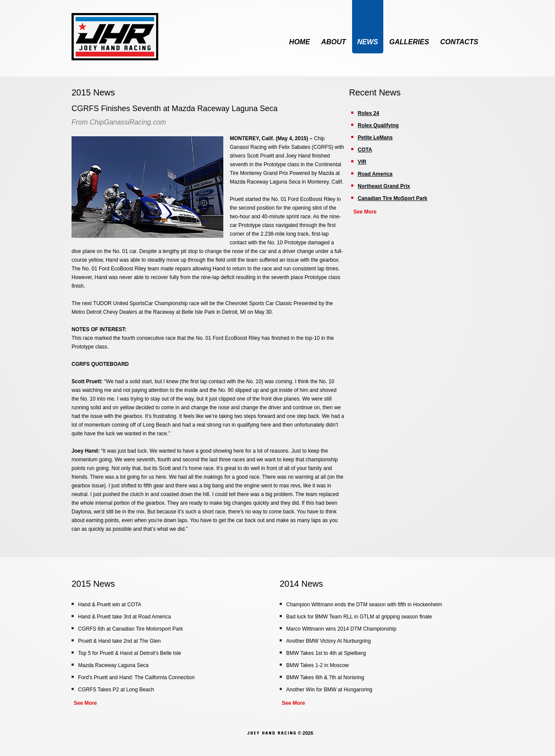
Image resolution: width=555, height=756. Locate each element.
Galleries (409, 42)
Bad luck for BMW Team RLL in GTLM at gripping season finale (359, 617)
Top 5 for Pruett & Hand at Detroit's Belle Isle (130, 653)
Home (300, 42)
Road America (375, 174)
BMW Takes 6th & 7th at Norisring (325, 677)
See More (365, 212)
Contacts (459, 42)
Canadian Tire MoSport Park (392, 198)
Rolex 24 (368, 113)
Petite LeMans (375, 138)
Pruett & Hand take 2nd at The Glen (119, 641)
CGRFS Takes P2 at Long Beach (116, 690)
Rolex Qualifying (378, 125)
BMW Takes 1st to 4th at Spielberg (326, 653)
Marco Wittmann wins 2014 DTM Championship (341, 629)
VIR (362, 162)
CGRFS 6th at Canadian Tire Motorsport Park (131, 629)
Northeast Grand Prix (384, 186)
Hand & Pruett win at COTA (110, 605)
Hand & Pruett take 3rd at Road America (124, 617)
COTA (365, 150)
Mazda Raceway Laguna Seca (113, 665)
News (368, 42)
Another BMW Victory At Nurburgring (328, 641)
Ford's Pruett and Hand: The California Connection (136, 677)
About (334, 42)
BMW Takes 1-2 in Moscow (318, 665)
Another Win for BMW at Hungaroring (329, 690)
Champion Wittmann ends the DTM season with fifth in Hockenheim (364, 605)
